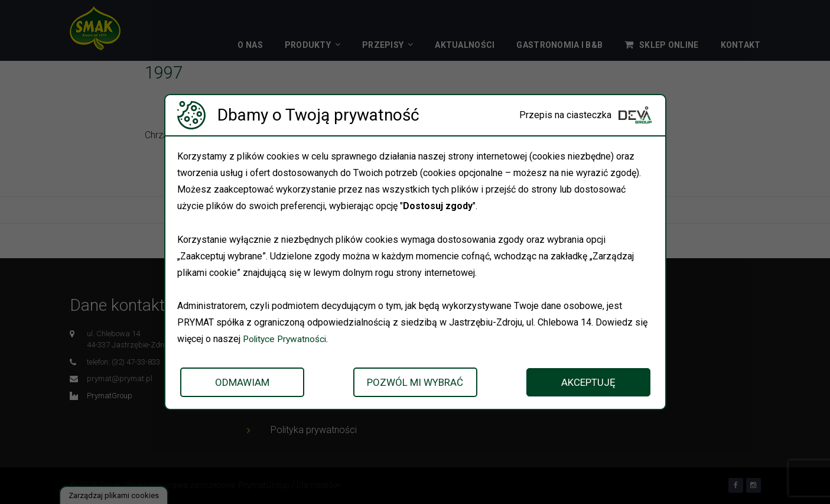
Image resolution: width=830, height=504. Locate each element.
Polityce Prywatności (287, 339)
